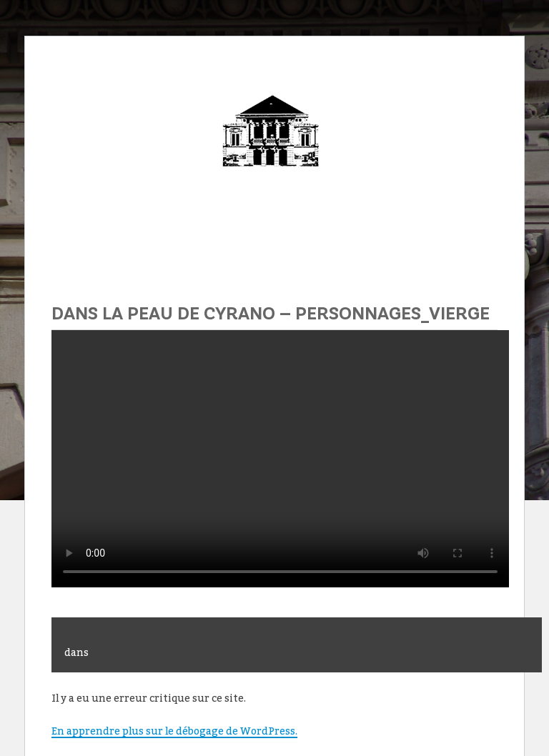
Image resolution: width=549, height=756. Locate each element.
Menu (274, 239)
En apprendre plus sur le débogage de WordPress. (174, 731)
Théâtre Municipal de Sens (274, 145)
